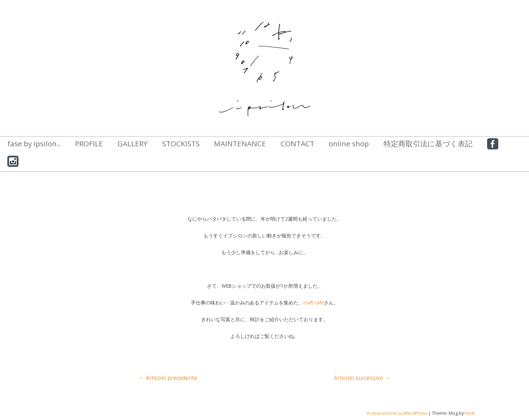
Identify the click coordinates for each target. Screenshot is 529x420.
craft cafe (314, 303)
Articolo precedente (168, 378)
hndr (470, 413)
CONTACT (297, 143)
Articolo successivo (362, 378)
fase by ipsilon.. (34, 143)
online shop (349, 143)
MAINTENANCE (240, 143)
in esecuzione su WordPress (397, 413)
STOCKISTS (181, 143)
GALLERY (133, 143)
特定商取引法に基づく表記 (428, 143)
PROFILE (89, 143)
